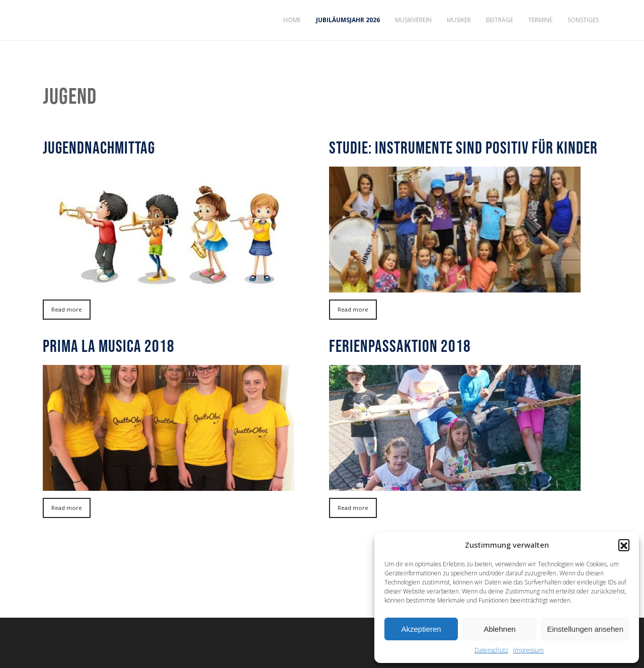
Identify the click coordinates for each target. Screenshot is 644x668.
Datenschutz (491, 650)
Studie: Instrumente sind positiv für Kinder (463, 147)
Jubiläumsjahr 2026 (348, 20)
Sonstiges (583, 20)
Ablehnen (499, 629)
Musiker (459, 20)
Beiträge (500, 20)
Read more (67, 309)
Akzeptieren (421, 629)
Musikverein (413, 20)
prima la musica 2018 (109, 346)
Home (292, 20)
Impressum (529, 650)
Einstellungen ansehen (585, 629)
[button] (624, 545)
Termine (540, 20)
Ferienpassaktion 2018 (400, 346)
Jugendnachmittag (99, 147)
